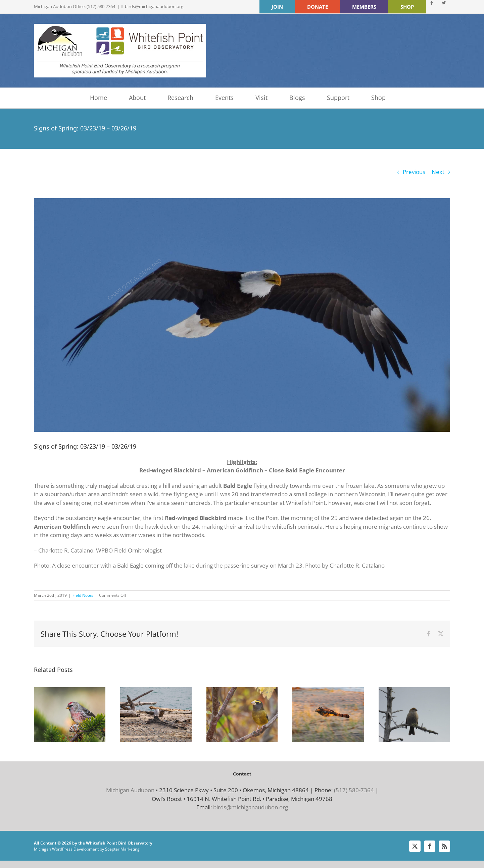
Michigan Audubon (130, 790)
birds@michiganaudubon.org (154, 6)
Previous (414, 172)
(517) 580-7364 (354, 790)
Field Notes (83, 595)
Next (438, 172)
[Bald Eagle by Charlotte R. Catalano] (242, 315)
